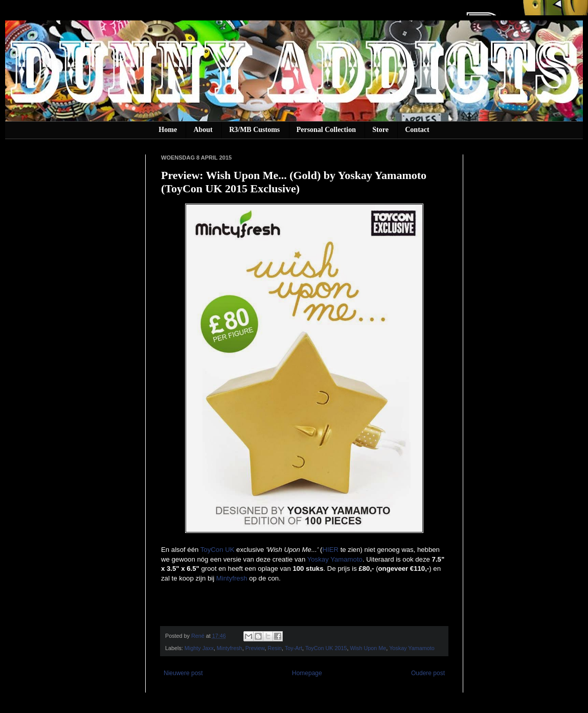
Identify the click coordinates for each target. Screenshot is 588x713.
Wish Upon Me (368, 648)
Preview (255, 648)
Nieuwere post (183, 673)
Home (168, 130)
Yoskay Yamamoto (335, 559)
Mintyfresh (232, 578)
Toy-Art (293, 648)
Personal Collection (326, 130)
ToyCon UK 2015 (326, 648)
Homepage (307, 673)
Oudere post (428, 673)
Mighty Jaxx (199, 648)
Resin (275, 648)
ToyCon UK (218, 550)
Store (380, 130)
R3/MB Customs (254, 130)
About (203, 130)
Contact (417, 130)
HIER (330, 550)
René (199, 636)
